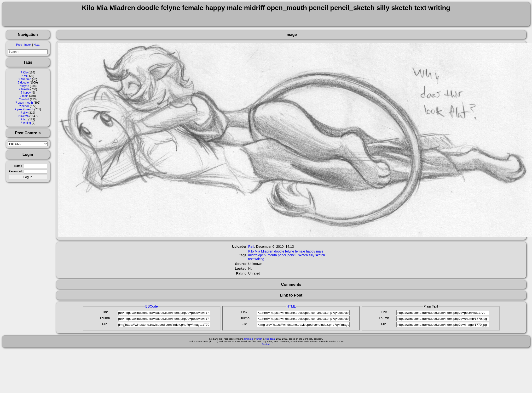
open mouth (25, 103)
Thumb (105, 318)
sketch (24, 116)
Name (18, 166)
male (25, 96)
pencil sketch (25, 109)
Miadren (26, 79)
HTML (291, 306)
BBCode (151, 306)
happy (27, 93)
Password (15, 171)
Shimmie (249, 339)
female (25, 89)
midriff (25, 99)
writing (27, 123)
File (105, 324)
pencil (25, 106)
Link (105, 312)
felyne (25, 86)
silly (25, 113)
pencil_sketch (298, 255)
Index (28, 45)
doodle (24, 83)
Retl (251, 247)
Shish (259, 339)
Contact (266, 344)
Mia (26, 76)
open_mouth (267, 255)
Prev (19, 45)
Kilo (25, 73)
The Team (270, 339)
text (25, 119)
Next (36, 45)
